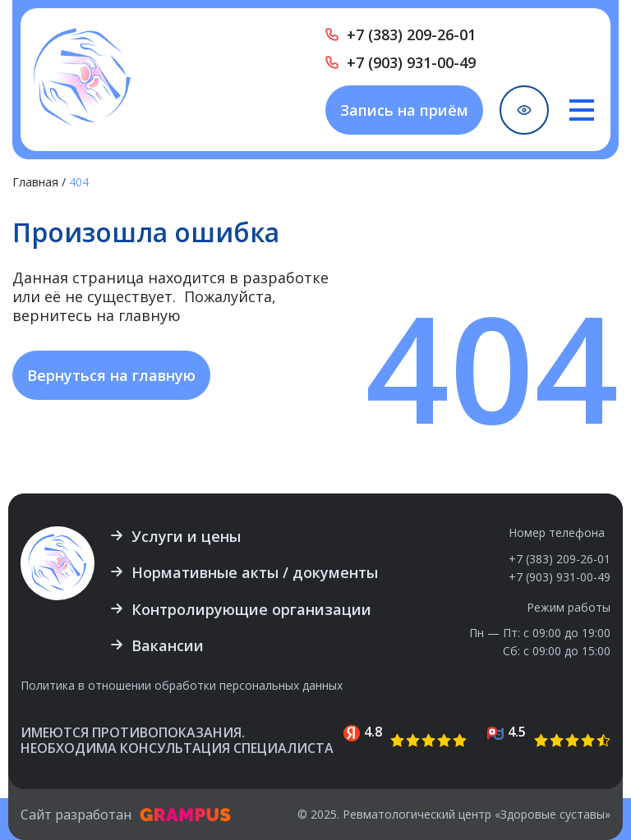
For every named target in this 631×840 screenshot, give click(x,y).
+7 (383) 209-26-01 (411, 34)
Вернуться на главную (111, 375)
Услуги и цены (186, 536)
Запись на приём (404, 110)
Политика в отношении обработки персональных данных (182, 686)
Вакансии (168, 645)
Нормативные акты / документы (255, 572)
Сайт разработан (126, 815)
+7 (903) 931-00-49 (411, 62)
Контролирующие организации (251, 609)
